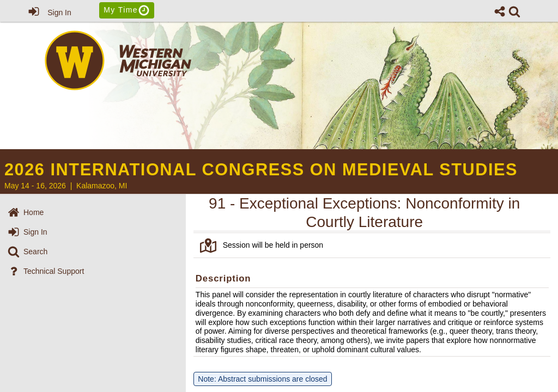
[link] (514, 11)
